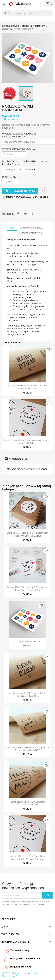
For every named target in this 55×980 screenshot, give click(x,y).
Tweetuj (26, 214)
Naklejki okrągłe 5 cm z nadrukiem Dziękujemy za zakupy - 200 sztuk (28, 441)
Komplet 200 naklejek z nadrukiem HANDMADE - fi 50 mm (28, 803)
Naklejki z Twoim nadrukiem (27, 642)
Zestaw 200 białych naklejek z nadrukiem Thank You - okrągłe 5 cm (27, 589)
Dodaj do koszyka (20, 191)
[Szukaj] (27, 13)
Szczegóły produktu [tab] (31, 228)
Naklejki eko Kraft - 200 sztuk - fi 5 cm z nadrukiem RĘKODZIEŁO (27, 387)
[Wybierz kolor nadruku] (14, 154)
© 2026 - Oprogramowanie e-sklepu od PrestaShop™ (23, 975)
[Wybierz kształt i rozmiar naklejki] (20, 170)
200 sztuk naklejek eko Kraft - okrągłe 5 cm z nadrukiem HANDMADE (27, 749)
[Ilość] (10, 182)
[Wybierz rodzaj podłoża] (29, 142)
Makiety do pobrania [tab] (31, 233)
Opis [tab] (12, 228)
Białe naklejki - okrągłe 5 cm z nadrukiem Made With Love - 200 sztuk (28, 534)
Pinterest (33, 214)
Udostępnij (18, 214)
